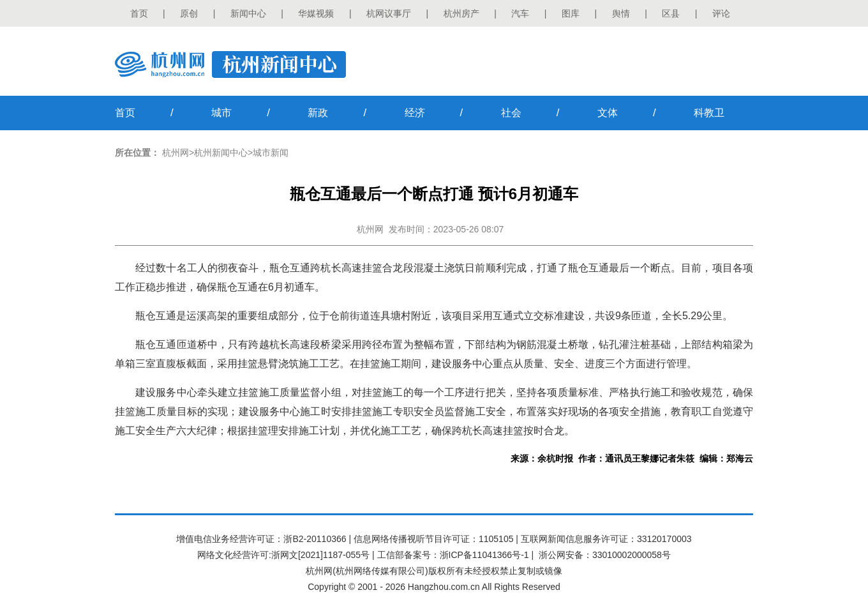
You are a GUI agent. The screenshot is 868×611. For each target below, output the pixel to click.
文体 (608, 113)
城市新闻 (271, 153)
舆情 (621, 13)
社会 (511, 113)
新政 (318, 113)
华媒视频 (316, 13)
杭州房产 (461, 13)
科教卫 (709, 113)
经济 (415, 113)
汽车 (520, 13)
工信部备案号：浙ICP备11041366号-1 (453, 555)
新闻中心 (248, 13)
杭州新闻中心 (221, 153)
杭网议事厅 (389, 13)
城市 (221, 113)
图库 (571, 13)
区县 (671, 13)
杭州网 (176, 153)
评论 (721, 13)
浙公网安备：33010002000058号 (605, 555)
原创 (189, 13)
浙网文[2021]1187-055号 (320, 555)
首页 (139, 13)
